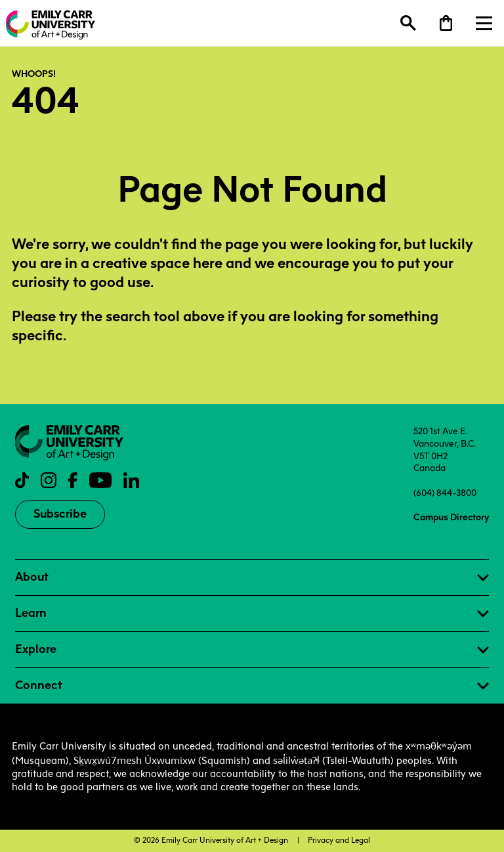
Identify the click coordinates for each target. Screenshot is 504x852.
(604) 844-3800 (445, 493)
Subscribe (60, 514)
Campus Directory (451, 517)
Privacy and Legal (339, 840)
